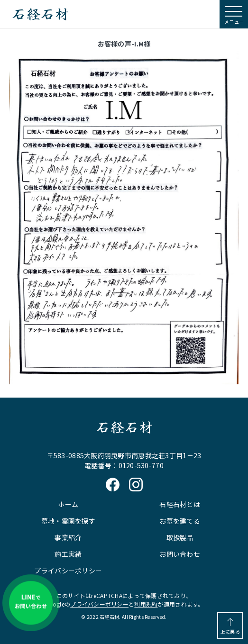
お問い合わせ (180, 554)
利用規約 (146, 604)
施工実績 (68, 554)
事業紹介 (68, 537)
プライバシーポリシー (68, 571)
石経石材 (40, 14)
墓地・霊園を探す (68, 521)
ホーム (68, 504)
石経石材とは (180, 504)
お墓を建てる (180, 521)
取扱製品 (180, 537)
